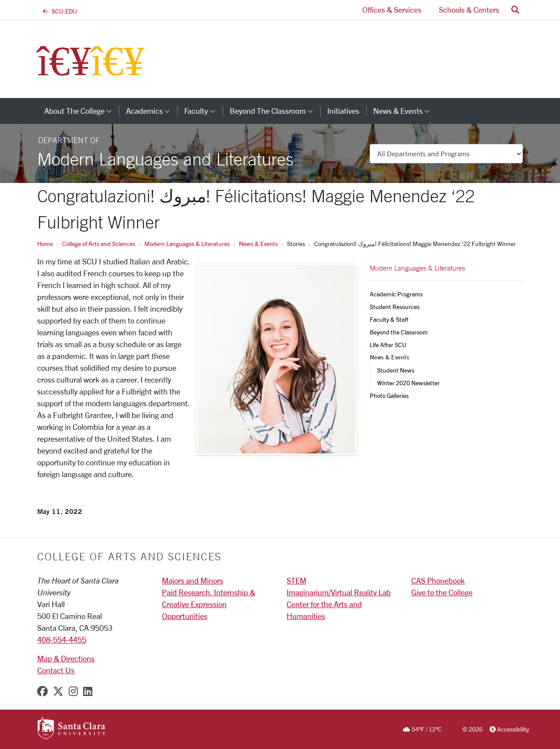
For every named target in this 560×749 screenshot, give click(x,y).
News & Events (258, 244)
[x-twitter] (58, 691)
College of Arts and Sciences (99, 244)
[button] (515, 10)
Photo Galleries (389, 396)
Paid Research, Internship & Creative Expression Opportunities (208, 604)
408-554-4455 (62, 640)
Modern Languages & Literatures (187, 244)
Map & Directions (66, 658)
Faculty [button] (203, 111)
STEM (296, 580)
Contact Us (56, 670)
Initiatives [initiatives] (343, 111)
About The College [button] (82, 111)
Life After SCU (388, 345)
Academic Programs (396, 294)
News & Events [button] (405, 111)
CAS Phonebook (438, 580)
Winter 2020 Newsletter (408, 383)
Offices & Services (392, 10)
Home (45, 244)
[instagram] (73, 691)
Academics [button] (152, 111)
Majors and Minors (192, 580)
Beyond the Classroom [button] (275, 111)
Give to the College (442, 592)
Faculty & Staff (389, 319)
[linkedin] (88, 691)
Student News (396, 370)
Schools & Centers (469, 10)
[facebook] (42, 691)
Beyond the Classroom (399, 332)
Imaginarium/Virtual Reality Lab (339, 592)
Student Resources (395, 307)
